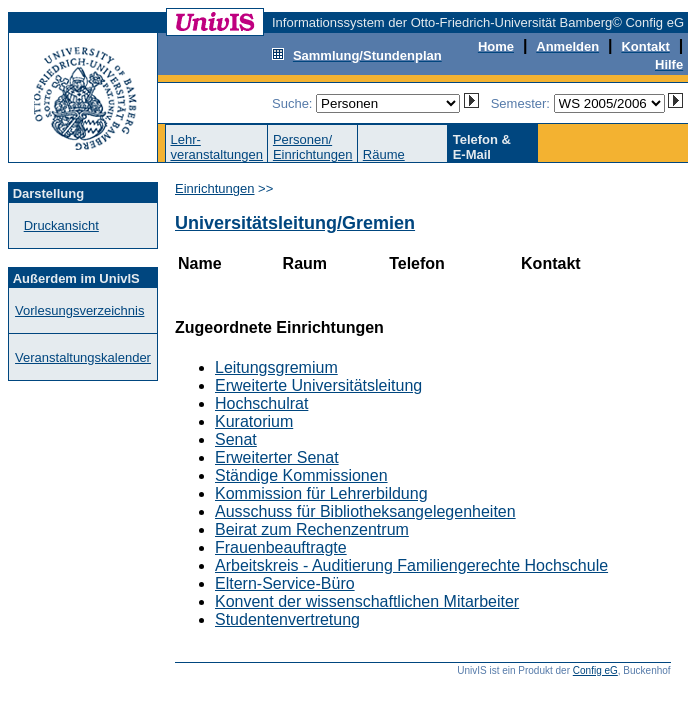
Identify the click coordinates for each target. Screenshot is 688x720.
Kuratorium (254, 421)
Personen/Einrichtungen (313, 147)
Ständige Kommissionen (301, 475)
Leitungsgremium (276, 367)
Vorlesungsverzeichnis (79, 310)
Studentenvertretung (287, 619)
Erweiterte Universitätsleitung (318, 385)
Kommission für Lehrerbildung (321, 493)
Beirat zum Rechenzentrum (312, 529)
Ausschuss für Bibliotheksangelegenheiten (365, 511)
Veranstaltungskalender (83, 357)
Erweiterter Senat (277, 457)
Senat (236, 439)
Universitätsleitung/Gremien (295, 223)
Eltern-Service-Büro (285, 583)
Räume (384, 154)
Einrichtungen (215, 188)
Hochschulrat (261, 403)
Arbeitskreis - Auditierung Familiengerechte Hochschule (411, 565)
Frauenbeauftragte (281, 547)
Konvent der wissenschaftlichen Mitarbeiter (367, 601)
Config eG (595, 670)
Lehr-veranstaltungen (216, 147)
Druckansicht (61, 225)
